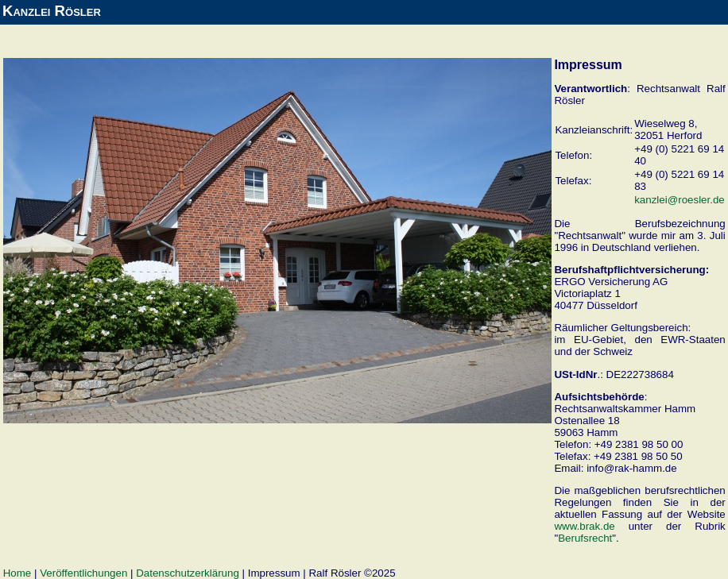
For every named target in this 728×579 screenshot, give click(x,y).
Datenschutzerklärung (188, 573)
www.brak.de (584, 526)
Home (17, 573)
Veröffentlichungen (83, 573)
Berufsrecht (585, 538)
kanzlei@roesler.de (680, 200)
